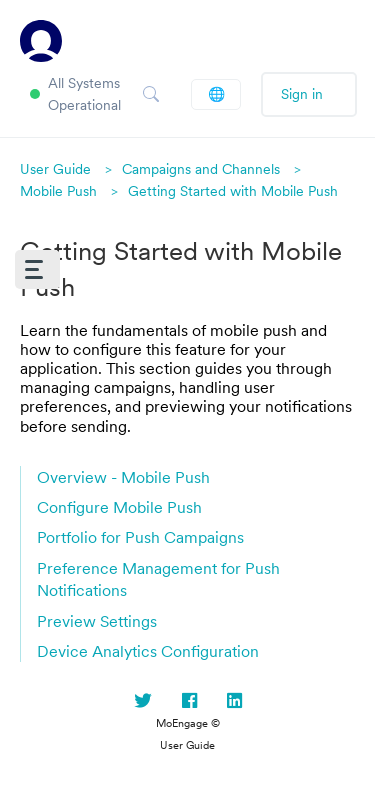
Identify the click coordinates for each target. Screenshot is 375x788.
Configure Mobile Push (119, 507)
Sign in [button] (302, 94)
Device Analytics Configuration (148, 651)
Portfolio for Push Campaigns (140, 537)
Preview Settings (97, 621)
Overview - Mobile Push (123, 477)
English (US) (216, 94)
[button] (37, 269)
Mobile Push (58, 191)
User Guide (55, 169)
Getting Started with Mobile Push (233, 191)
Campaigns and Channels (201, 169)
